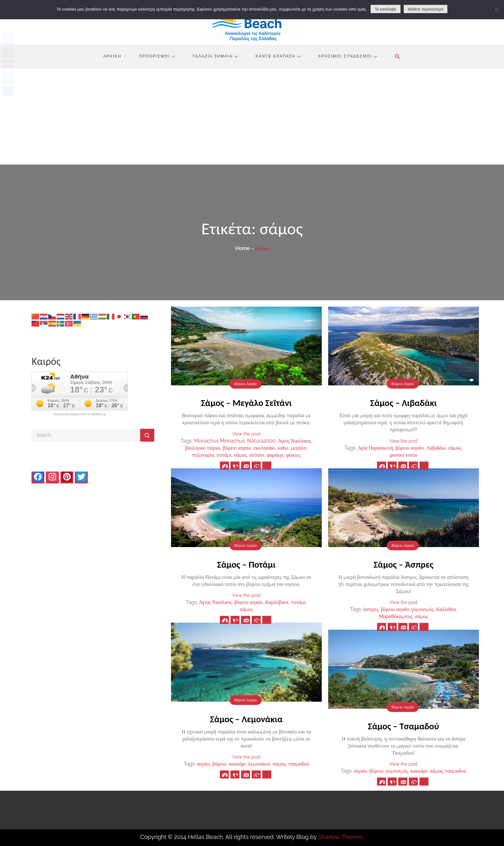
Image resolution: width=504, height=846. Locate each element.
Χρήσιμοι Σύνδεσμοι (348, 56)
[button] (398, 57)
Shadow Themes (341, 837)
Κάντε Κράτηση (278, 56)
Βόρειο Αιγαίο (246, 384)
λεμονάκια (259, 764)
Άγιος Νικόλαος (294, 441)
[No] (496, 10)
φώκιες (293, 455)
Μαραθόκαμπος (396, 616)
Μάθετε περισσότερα (426, 9)
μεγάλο (299, 448)
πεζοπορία (203, 455)
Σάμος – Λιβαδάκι (404, 403)
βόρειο (219, 764)
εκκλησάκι (264, 448)
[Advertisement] (252, 116)
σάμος (240, 455)
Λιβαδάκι (436, 448)
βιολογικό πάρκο (203, 448)
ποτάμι (224, 455)
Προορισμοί (157, 56)
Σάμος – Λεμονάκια (246, 719)
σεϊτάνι (257, 455)
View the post (246, 434)
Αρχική (113, 56)
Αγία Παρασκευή (375, 448)
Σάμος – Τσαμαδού (404, 726)
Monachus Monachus (220, 441)
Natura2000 (261, 441)
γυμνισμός (423, 609)
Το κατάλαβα (386, 9)
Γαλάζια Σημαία (216, 56)
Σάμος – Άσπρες (403, 565)
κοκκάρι (237, 764)
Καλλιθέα (446, 609)
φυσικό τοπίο (403, 455)
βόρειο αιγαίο (237, 448)
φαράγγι (275, 455)
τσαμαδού (299, 764)
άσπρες (371, 609)
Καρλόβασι (277, 602)
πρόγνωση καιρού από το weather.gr (80, 414)
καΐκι (283, 448)
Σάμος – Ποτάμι (246, 565)
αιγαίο (203, 764)
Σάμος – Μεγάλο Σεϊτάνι (246, 403)
